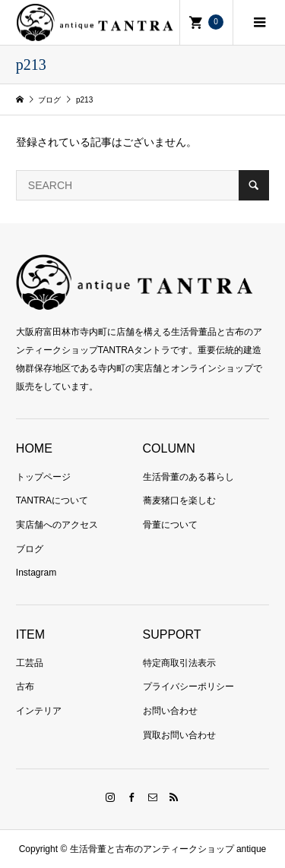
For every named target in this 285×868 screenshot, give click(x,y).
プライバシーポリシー (188, 687)
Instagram (36, 573)
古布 (25, 687)
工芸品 (30, 663)
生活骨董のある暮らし (188, 477)
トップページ (43, 477)
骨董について (170, 525)
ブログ (30, 549)
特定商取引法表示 (179, 663)
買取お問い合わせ (179, 735)
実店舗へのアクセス (57, 525)
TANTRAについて (52, 500)
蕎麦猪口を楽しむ (179, 500)
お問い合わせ (170, 711)
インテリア (39, 711)
